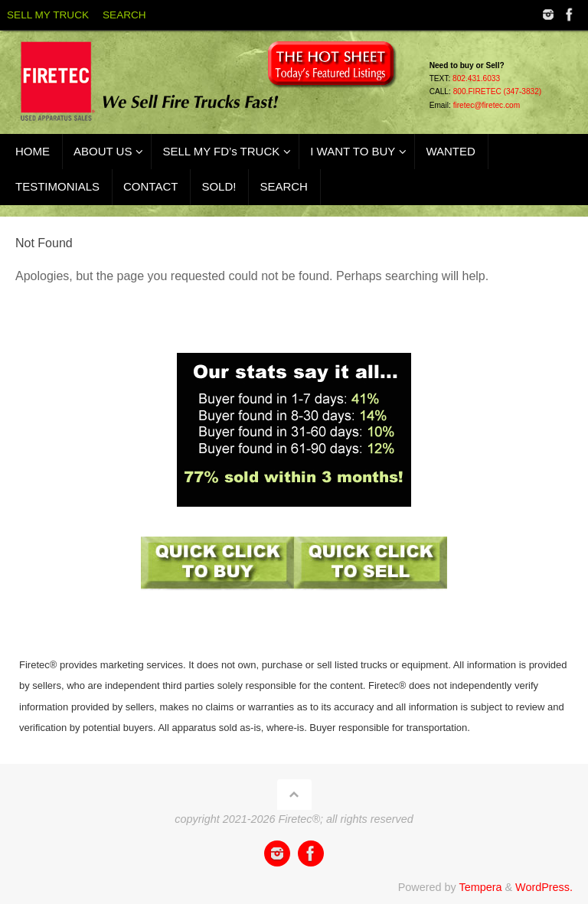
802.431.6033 (476, 78)
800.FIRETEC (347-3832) (498, 91)
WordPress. (544, 887)
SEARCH (124, 15)
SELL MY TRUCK (48, 15)
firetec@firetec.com (487, 105)
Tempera (480, 887)
